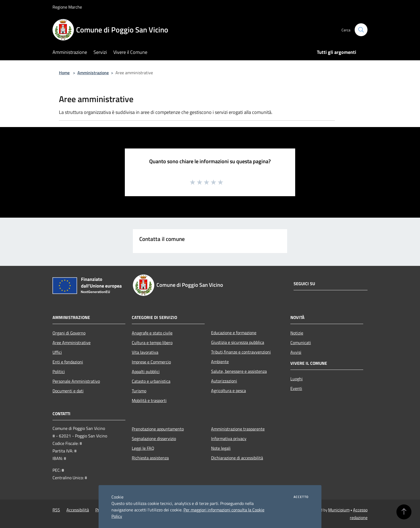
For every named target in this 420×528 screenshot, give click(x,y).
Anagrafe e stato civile (152, 333)
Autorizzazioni (224, 381)
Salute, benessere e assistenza (239, 371)
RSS (56, 510)
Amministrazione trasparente (238, 429)
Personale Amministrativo (76, 381)
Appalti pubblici (146, 371)
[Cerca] (361, 30)
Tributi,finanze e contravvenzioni (241, 352)
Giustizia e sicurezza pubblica (238, 342)
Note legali (221, 448)
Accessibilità (78, 510)
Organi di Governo (69, 333)
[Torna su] (404, 512)
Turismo (139, 391)
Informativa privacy (229, 438)
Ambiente (220, 362)
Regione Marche (67, 7)
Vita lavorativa (145, 352)
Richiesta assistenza (150, 458)
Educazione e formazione (234, 333)
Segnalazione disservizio (154, 438)
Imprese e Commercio (151, 362)
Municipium (339, 510)
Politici (59, 371)
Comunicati (301, 343)
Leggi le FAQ (143, 448)
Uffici (57, 352)
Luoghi (297, 379)
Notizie (297, 333)
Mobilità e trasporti (149, 400)
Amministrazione (93, 73)
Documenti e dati (68, 391)
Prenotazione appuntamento (158, 429)
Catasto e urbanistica (151, 381)
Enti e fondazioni (68, 362)
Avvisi (296, 352)
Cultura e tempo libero (152, 343)
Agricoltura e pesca (228, 391)
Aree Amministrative (72, 343)
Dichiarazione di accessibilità (237, 458)
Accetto (301, 497)
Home (64, 73)
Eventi (296, 388)
